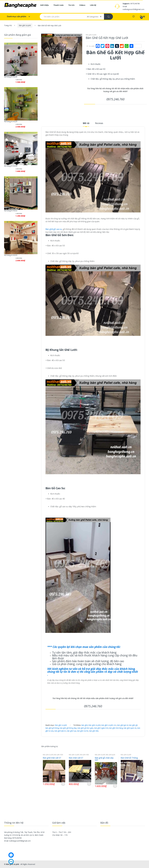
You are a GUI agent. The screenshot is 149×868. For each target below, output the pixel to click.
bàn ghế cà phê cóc (109, 725)
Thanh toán (58, 5)
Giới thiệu (44, 5)
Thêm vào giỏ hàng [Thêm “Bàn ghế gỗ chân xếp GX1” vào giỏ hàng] (115, 786)
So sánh (92, 46)
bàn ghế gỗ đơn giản (85, 728)
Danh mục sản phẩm (17, 16)
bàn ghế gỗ (133, 725)
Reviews (99, 123)
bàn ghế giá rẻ (123, 725)
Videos (82, 5)
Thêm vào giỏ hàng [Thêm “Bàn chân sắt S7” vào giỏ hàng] (89, 784)
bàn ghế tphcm (60, 731)
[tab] (86, 124)
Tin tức (71, 5)
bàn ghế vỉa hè (83, 731)
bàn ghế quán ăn (130, 728)
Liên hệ (93, 5)
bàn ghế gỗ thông (52, 728)
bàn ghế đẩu (94, 731)
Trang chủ (8, 25)
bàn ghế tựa (71, 731)
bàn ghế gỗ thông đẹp (68, 728)
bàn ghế (85, 725)
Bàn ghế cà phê (25, 25)
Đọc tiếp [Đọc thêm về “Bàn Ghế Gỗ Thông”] (141, 783)
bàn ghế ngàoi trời (101, 728)
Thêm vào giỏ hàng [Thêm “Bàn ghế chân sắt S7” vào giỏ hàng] (63, 784)
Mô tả (86, 123)
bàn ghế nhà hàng (116, 728)
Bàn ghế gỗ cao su (54, 229)
